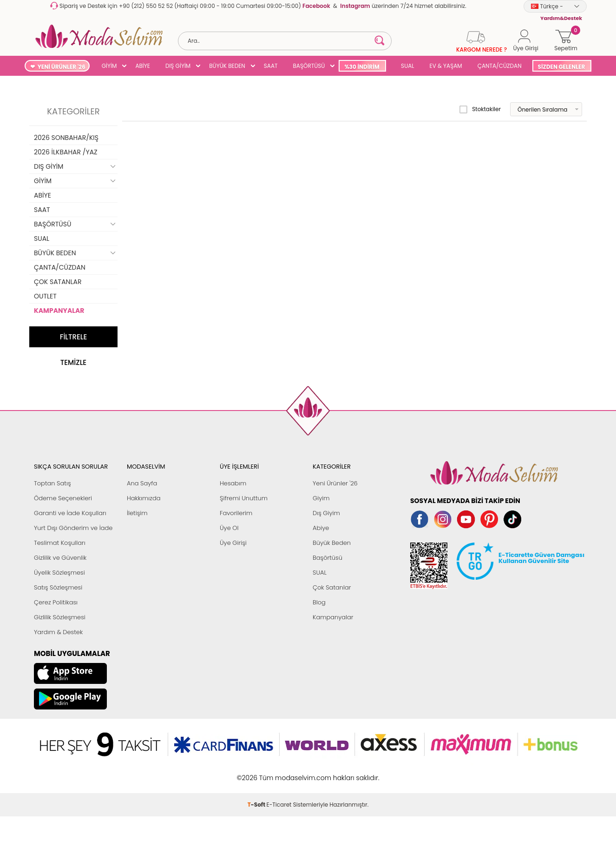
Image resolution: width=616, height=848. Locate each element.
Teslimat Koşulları (60, 543)
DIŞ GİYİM (178, 66)
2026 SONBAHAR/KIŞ (66, 138)
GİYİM (109, 66)
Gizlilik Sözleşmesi (60, 617)
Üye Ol (229, 528)
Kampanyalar (333, 617)
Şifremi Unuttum (244, 498)
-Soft (257, 805)
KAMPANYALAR (59, 311)
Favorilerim (236, 513)
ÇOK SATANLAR (58, 282)
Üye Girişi (233, 543)
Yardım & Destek (58, 632)
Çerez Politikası (56, 602)
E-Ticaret (279, 805)
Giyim (321, 498)
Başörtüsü (328, 558)
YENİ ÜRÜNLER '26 (62, 67)
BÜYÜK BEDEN (227, 66)
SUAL (406, 66)
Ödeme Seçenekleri (63, 498)
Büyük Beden (332, 543)
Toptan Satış (52, 483)
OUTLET (45, 296)
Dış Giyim (326, 513)
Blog (319, 602)
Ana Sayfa (142, 483)
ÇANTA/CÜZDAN (500, 66)
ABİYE (143, 66)
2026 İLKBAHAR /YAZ (66, 152)
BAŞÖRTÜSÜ (309, 66)
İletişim (137, 513)
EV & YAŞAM (446, 66)
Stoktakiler (480, 109)
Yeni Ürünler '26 (335, 483)
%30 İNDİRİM (362, 67)
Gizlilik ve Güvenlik (60, 558)
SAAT (271, 66)
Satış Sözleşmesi (58, 587)
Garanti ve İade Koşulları (70, 513)
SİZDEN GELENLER (562, 67)
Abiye (321, 528)
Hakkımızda (144, 498)
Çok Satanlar (332, 587)
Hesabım (233, 483)
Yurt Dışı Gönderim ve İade (73, 528)
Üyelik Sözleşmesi (59, 573)
